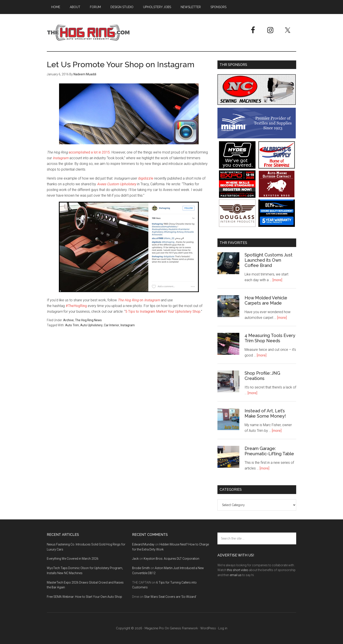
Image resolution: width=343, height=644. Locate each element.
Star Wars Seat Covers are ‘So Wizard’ (170, 597)
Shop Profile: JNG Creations (262, 376)
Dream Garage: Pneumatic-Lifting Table (269, 451)
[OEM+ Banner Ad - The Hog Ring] (277, 226)
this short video (238, 570)
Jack (135, 559)
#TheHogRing (76, 306)
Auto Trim (72, 325)
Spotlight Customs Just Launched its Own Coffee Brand (269, 260)
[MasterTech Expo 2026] (237, 197)
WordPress (208, 628)
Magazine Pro (154, 628)
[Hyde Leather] (237, 167)
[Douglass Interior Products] (237, 226)
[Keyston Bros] (277, 197)
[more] (277, 280)
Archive (68, 320)
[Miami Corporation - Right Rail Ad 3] (257, 137)
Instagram (61, 158)
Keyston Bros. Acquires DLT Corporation (171, 559)
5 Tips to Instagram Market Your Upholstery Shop (163, 311)
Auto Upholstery (91, 325)
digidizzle (146, 178)
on (139, 300)
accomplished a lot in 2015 (89, 152)
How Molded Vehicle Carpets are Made (266, 300)
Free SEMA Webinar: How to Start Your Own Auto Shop (84, 597)
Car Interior (112, 325)
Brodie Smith (141, 568)
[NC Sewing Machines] (257, 104)
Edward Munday (143, 544)
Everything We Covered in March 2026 (73, 559)
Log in (223, 628)
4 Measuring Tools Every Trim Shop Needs (270, 338)
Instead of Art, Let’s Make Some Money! (265, 413)
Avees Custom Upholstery (117, 184)
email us (236, 575)
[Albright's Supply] (277, 167)
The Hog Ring (88, 33)
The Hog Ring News (88, 320)
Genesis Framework (184, 628)
